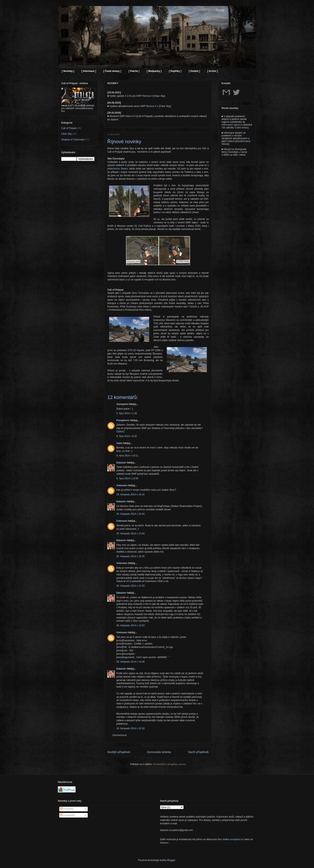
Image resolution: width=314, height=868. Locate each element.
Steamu (164, 843)
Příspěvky (67, 809)
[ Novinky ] (68, 71)
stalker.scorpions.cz (233, 839)
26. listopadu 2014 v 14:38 (130, 662)
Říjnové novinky (124, 141)
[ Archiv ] (212, 71)
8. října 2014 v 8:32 (127, 436)
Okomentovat (119, 735)
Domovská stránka (159, 752)
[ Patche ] (134, 71)
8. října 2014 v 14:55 (127, 478)
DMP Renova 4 (144, 96)
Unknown (122, 485)
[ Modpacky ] (154, 71)
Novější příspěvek (119, 752)
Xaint (119, 443)
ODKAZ (120, 432)
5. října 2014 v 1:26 (127, 413)
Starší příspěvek (198, 752)
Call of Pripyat (69, 128)
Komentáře (67, 815)
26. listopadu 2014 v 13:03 (130, 625)
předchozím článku (118, 169)
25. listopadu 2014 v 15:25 (130, 556)
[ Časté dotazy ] (112, 71)
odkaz (242, 155)
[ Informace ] (89, 71)
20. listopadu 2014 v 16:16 (130, 494)
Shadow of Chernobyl (73, 140)
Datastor (121, 463)
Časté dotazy (242, 128)
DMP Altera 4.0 (128, 116)
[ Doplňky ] (175, 71)
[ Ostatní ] (194, 71)
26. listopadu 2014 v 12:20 (130, 586)
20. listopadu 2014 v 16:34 (130, 514)
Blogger (171, 860)
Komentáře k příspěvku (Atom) (170, 764)
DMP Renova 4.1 (149, 106)
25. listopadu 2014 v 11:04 (130, 534)
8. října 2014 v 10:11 (127, 456)
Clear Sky (66, 134)
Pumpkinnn (123, 420)
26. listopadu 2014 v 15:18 (130, 728)
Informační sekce (231, 125)
